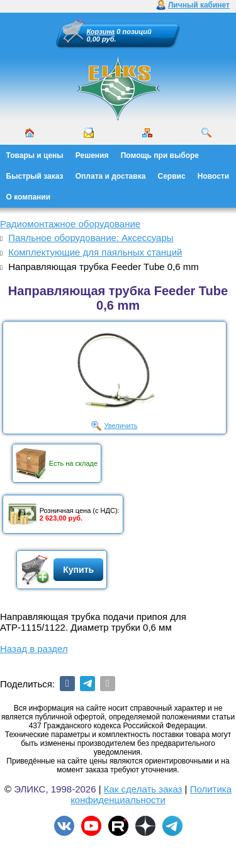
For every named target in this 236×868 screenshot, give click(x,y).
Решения (92, 155)
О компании (29, 197)
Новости (213, 176)
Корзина (101, 31)
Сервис (172, 176)
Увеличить (121, 426)
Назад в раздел (34, 649)
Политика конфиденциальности (151, 794)
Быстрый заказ (35, 176)
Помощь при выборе (160, 155)
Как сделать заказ (143, 789)
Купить (78, 570)
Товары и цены (35, 155)
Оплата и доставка (111, 176)
